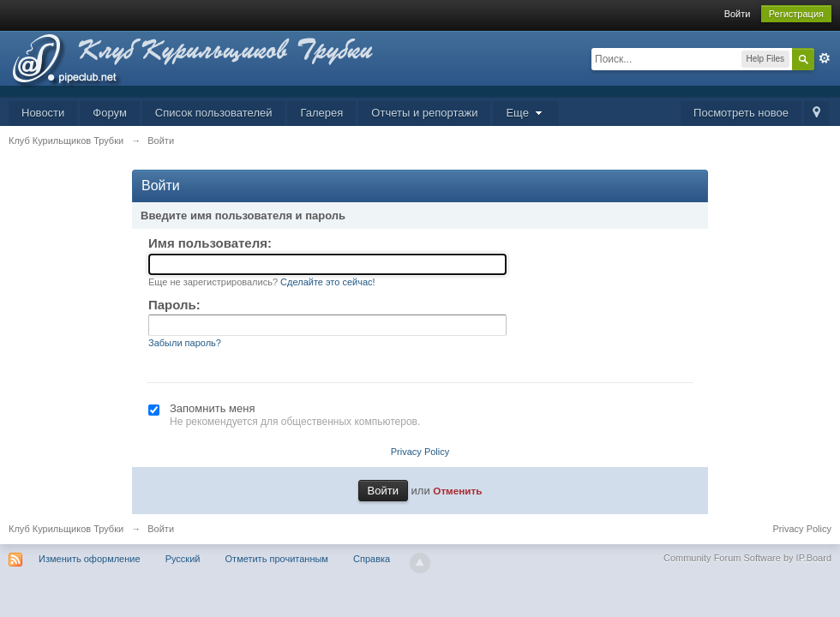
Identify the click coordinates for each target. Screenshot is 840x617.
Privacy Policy (420, 452)
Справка (372, 559)
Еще (526, 113)
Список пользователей (214, 113)
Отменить (457, 491)
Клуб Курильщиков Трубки (66, 529)
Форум (110, 113)
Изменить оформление (90, 559)
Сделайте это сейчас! (328, 282)
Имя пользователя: (210, 243)
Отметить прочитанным (277, 559)
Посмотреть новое (741, 113)
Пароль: (174, 305)
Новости (43, 113)
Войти (738, 14)
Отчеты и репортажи (424, 113)
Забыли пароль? (185, 343)
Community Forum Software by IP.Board (747, 558)
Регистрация (796, 14)
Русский (183, 559)
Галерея (321, 113)
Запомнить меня (212, 408)
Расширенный (825, 58)
